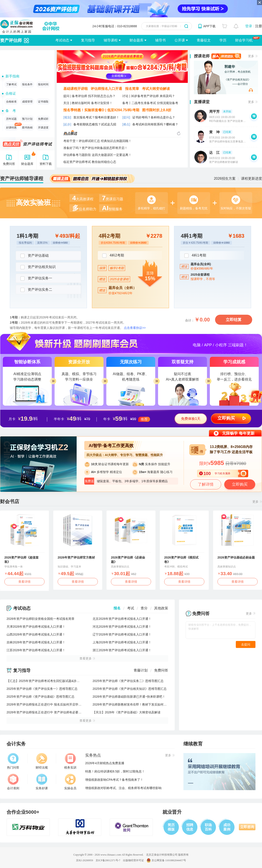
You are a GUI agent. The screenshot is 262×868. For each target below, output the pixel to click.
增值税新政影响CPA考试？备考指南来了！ (114, 780)
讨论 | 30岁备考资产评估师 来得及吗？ (149, 96)
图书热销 (27, 128)
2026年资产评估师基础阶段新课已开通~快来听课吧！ (129, 697)
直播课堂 (202, 102)
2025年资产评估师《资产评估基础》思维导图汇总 (41, 697)
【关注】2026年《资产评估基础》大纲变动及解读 (127, 712)
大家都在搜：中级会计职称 (162, 26)
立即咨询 (247, 827)
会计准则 (13, 782)
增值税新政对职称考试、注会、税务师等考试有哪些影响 (123, 788)
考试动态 (62, 40)
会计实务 (16, 744)
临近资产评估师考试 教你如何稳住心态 (90, 162)
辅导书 (160, 40)
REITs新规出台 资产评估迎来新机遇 (230, 121)
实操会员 (70, 782)
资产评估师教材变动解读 (224, 162)
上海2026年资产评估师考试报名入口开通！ (122, 642)
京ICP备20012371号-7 (108, 860)
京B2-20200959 (84, 860)
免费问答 (161, 670)
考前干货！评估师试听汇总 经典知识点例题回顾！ (97, 141)
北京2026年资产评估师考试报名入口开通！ (122, 619)
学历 (223, 40)
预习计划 (27, 119)
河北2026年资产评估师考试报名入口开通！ (122, 627)
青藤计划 (141, 670)
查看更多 (86, 658)
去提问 (246, 644)
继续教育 (193, 744)
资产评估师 (11, 40)
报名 (117, 608)
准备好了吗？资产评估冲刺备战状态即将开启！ (95, 148)
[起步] (67, 124)
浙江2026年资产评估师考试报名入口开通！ (122, 650)
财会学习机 (248, 40)
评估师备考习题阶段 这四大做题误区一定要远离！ (97, 155)
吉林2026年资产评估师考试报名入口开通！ (36, 642)
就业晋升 (172, 812)
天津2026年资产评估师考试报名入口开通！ (36, 627)
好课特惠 (12, 127)
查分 (144, 608)
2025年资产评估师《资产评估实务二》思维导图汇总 (128, 681)
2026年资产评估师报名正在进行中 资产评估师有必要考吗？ (47, 712)
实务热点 (93, 755)
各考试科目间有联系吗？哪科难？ (155, 124)
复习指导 (88, 40)
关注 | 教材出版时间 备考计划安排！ (88, 103)
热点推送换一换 (179, 133)
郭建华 (230, 67)
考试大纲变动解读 (156, 89)
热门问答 (13, 761)
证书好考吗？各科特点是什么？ (154, 117)
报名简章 (132, 89)
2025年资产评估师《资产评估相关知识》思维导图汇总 (130, 689)
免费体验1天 (191, 419)
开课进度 (43, 128)
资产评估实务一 (36, 279)
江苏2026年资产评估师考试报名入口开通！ (36, 650)
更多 (251, 56)
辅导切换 (27, 40)
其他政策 (161, 608)
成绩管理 (27, 102)
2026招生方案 (225, 179)
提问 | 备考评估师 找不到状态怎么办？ (89, 96)
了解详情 (206, 484)
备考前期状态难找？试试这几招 (95, 124)
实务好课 (42, 782)
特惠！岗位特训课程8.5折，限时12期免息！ (115, 771)
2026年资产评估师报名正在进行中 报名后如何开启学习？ (46, 704)
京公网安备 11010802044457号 (166, 860)
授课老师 (202, 56)
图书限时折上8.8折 (157, 110)
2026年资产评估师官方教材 (76, 557)
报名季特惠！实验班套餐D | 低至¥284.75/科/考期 (101, 110)
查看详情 (24, 582)
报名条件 (27, 84)
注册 (259, 26)
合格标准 (11, 102)
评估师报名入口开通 (106, 89)
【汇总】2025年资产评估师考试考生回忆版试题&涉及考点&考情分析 (53, 681)
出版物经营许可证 (133, 860)
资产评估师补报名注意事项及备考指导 (231, 142)
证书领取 (43, 102)
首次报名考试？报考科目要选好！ (96, 117)
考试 (131, 608)
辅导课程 (111, 40)
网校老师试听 (251, 90)
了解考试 (11, 84)
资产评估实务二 (36, 290)
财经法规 (42, 761)
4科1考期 (195, 256)
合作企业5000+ (23, 812)
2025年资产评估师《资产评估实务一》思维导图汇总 (42, 689)
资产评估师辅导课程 (22, 179)
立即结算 (234, 320)
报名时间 (43, 84)
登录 (249, 26)
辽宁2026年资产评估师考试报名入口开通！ (122, 634)
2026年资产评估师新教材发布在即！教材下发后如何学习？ (133, 704)
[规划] (67, 117)
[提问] (126, 117)
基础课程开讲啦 (76, 89)
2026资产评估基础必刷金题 (236, 557)
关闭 (259, 3)
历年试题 (11, 119)
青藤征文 (204, 40)
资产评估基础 (34, 256)
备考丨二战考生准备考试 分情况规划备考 (150, 103)
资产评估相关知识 (38, 267)
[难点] (126, 124)
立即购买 (226, 418)
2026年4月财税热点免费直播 (105, 763)
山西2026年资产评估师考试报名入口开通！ (36, 634)
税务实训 (70, 761)
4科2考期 (113, 256)
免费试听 (43, 119)
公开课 (180, 40)
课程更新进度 (252, 179)
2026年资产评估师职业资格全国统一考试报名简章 (41, 619)
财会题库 (136, 40)
